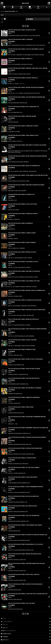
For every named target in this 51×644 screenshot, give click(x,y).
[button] (2, 3)
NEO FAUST (25, 3)
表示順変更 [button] (30, 19)
